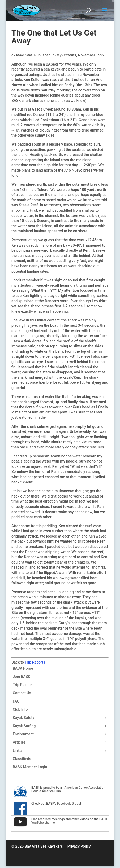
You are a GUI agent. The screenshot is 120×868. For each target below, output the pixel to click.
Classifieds (22, 759)
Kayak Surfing (24, 726)
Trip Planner (23, 685)
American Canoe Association (85, 788)
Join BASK (22, 677)
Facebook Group (69, 804)
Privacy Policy (79, 846)
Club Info (20, 709)
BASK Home (23, 668)
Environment (23, 734)
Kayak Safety (23, 718)
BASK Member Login (30, 767)
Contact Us (22, 693)
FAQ (16, 701)
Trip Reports (35, 662)
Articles (19, 742)
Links (17, 751)
